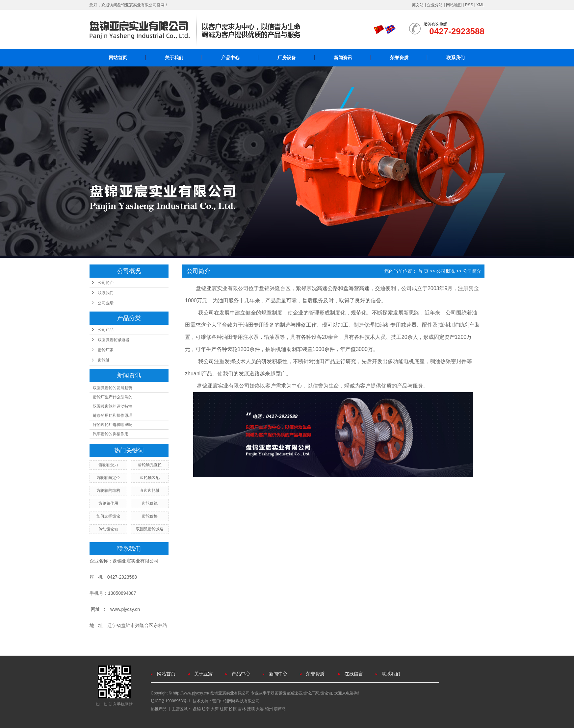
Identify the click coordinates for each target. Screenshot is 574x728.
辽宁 (206, 709)
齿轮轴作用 (108, 503)
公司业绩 (106, 303)
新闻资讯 (343, 58)
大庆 (215, 709)
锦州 (269, 709)
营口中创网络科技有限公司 (236, 701)
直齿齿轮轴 (150, 490)
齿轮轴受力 (108, 465)
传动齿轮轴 (108, 529)
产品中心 (230, 58)
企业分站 (435, 5)
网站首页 (118, 58)
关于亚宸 (203, 674)
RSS (469, 5)
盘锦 (197, 709)
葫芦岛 (280, 709)
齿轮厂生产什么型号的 (113, 397)
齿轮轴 (104, 360)
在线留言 (354, 674)
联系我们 (456, 58)
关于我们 (174, 58)
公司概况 (446, 271)
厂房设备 (287, 58)
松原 (233, 709)
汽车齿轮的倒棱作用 (111, 434)
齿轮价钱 (150, 503)
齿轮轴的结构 (108, 490)
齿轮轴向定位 (108, 478)
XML (480, 5)
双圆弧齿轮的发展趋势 (113, 388)
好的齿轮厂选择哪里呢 (113, 425)
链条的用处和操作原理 (113, 415)
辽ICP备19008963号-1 (170, 701)
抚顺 (251, 709)
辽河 (224, 709)
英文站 (418, 5)
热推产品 (159, 709)
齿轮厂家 (106, 350)
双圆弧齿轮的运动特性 (113, 406)
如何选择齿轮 (108, 516)
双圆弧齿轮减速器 (114, 340)
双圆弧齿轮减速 (150, 529)
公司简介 (106, 283)
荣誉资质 (399, 58)
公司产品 (106, 330)
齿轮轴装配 (150, 478)
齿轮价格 (150, 516)
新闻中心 (278, 674)
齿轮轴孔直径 (150, 465)
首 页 (423, 271)
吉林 (242, 709)
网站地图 (454, 5)
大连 (260, 709)
